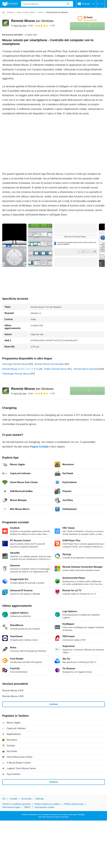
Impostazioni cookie (44, 807)
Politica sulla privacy (74, 804)
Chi (4, 799)
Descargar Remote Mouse (15, 364)
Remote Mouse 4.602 (13, 691)
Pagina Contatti (39, 447)
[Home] (3, 12)
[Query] (47, 4)
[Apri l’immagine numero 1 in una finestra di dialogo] (40, 245)
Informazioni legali (11, 807)
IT (100, 4)
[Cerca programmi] (68, 4)
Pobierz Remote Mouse (56, 369)
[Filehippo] (10, 4)
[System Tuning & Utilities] (26, 12)
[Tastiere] (41, 12)
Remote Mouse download (86, 369)
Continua (54, 704)
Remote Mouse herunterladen (49, 364)
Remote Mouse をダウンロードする (20, 369)
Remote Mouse (32, 21)
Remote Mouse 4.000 (13, 696)
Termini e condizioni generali (16, 804)
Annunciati (26, 799)
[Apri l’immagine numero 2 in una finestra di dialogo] (76, 245)
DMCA (27, 807)
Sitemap (39, 799)
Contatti (13, 799)
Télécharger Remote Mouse (16, 374)
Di (19, 26)
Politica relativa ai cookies (47, 804)
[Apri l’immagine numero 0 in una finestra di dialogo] (14, 245)
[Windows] (11, 12)
